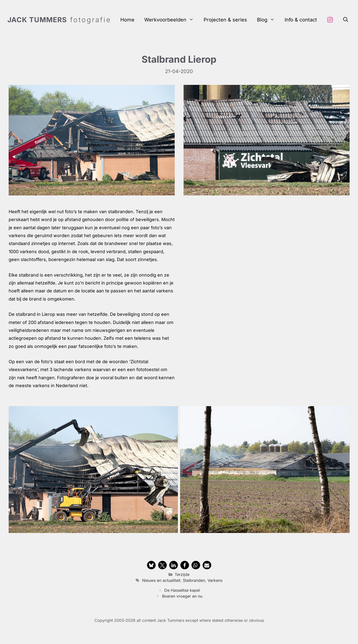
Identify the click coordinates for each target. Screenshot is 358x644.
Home (127, 20)
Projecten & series (225, 20)
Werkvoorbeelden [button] (171, 20)
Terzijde (182, 574)
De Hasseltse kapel (182, 590)
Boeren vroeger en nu (182, 596)
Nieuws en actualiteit (161, 580)
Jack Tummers (37, 20)
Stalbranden (194, 580)
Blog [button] (268, 20)
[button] (346, 20)
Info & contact (301, 20)
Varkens (215, 580)
